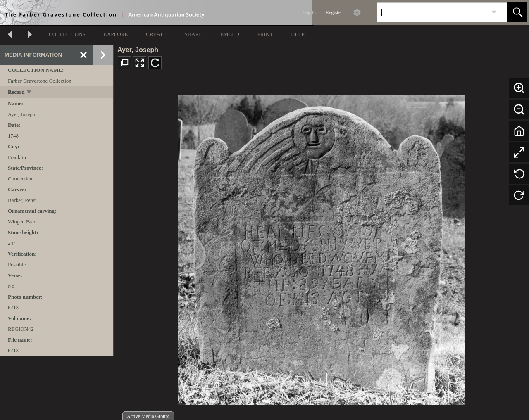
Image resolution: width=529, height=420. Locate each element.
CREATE (156, 34)
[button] (517, 12)
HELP (298, 34)
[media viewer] (321, 248)
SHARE (193, 34)
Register (334, 12)
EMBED (230, 34)
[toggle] (30, 93)
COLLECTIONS (67, 34)
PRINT (265, 34)
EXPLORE (116, 34)
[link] (494, 12)
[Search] (432, 12)
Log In (309, 12)
